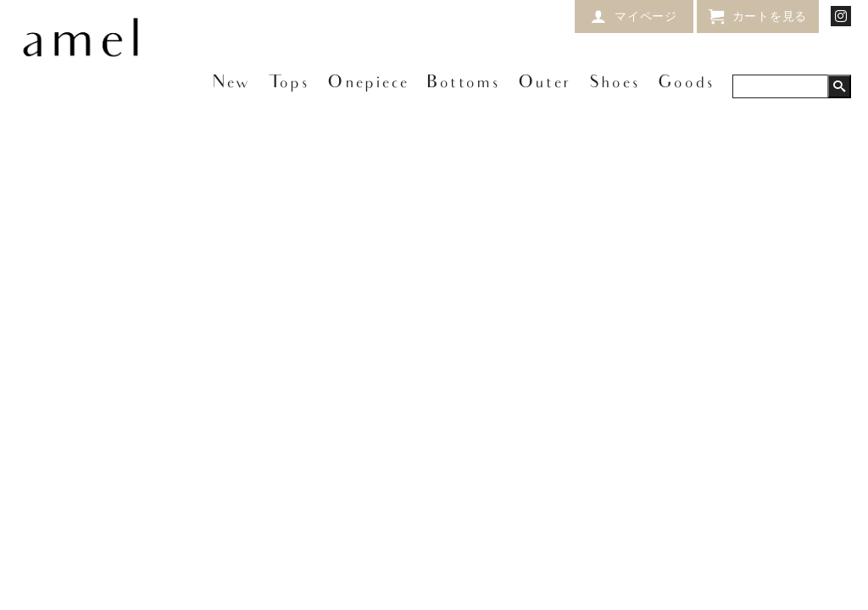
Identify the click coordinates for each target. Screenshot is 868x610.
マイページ (646, 15)
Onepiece (367, 83)
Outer (544, 83)
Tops (289, 83)
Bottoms (463, 83)
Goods (686, 83)
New (231, 83)
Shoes (615, 83)
